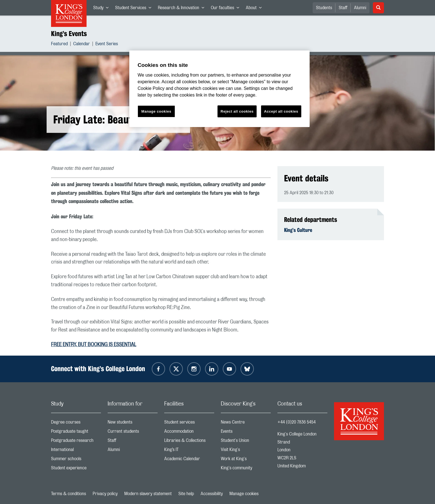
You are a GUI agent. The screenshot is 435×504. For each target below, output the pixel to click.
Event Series (107, 45)
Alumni (360, 8)
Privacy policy (105, 494)
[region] (219, 89)
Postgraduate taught (76, 433)
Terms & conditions (69, 494)
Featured (59, 45)
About (255, 9)
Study (103, 9)
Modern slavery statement (148, 494)
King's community (246, 469)
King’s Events (69, 34)
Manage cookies (244, 494)
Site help (186, 494)
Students (324, 8)
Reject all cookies (237, 111)
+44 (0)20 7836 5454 (297, 422)
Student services (189, 423)
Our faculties (227, 9)
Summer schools (76, 460)
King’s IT (189, 451)
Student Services (135, 9)
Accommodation (189, 433)
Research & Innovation (183, 9)
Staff (343, 8)
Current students (133, 433)
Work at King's (246, 460)
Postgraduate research (76, 442)
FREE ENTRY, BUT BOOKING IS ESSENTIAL (94, 345)
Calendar (82, 45)
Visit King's (246, 451)
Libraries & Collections (189, 442)
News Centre (246, 423)
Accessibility (212, 494)
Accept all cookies (281, 111)
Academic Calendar (189, 460)
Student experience (76, 469)
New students (133, 423)
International (76, 451)
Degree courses (76, 423)
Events (246, 433)
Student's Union (246, 442)
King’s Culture (298, 230)
